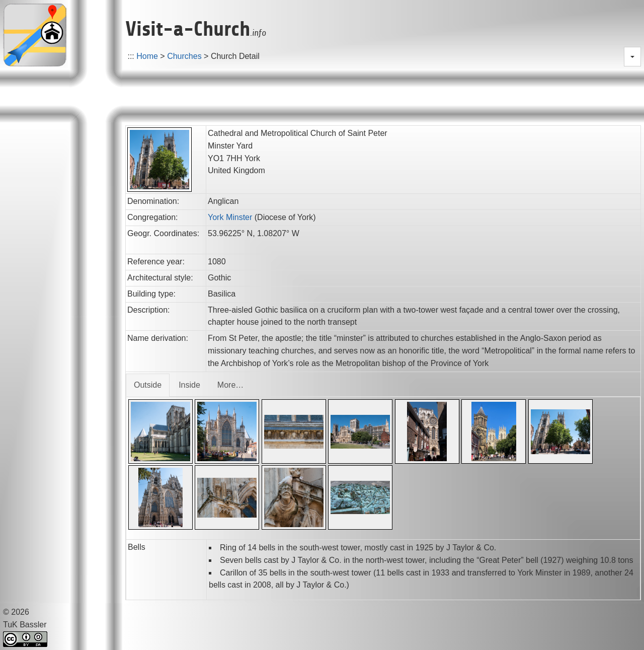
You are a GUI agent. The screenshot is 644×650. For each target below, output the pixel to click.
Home (147, 56)
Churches (184, 56)
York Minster (230, 217)
